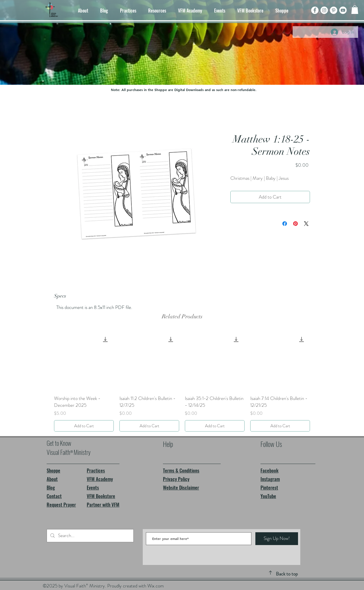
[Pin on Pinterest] (295, 224)
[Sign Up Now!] (277, 539)
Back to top (287, 574)
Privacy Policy (176, 479)
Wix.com (156, 586)
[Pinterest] (334, 10)
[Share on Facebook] (285, 224)
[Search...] (90, 536)
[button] (355, 10)
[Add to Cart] (84, 426)
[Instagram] (324, 10)
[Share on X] (306, 224)
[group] (182, 381)
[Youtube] (343, 10)
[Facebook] (315, 10)
